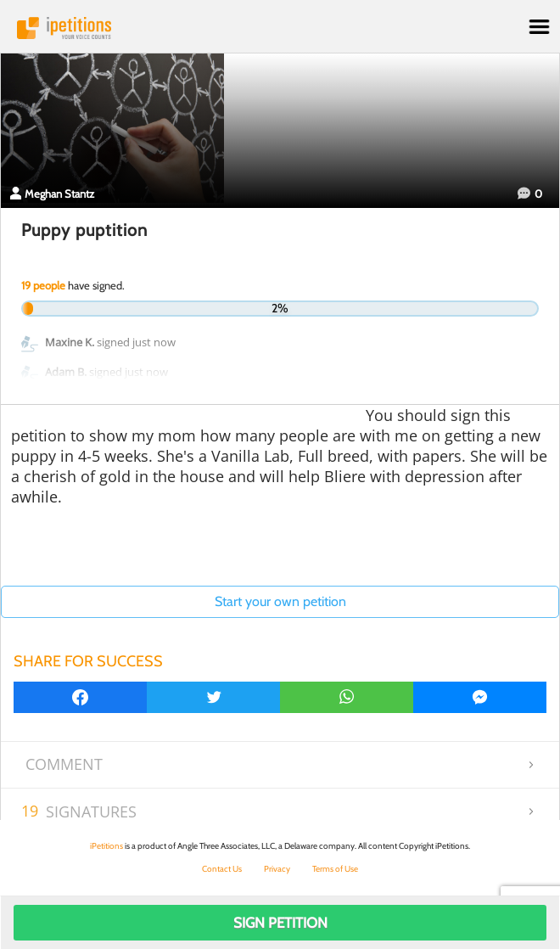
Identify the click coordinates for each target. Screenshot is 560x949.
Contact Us (222, 869)
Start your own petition (280, 601)
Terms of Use (335, 869)
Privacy (277, 869)
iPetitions (280, 28)
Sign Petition (280, 923)
